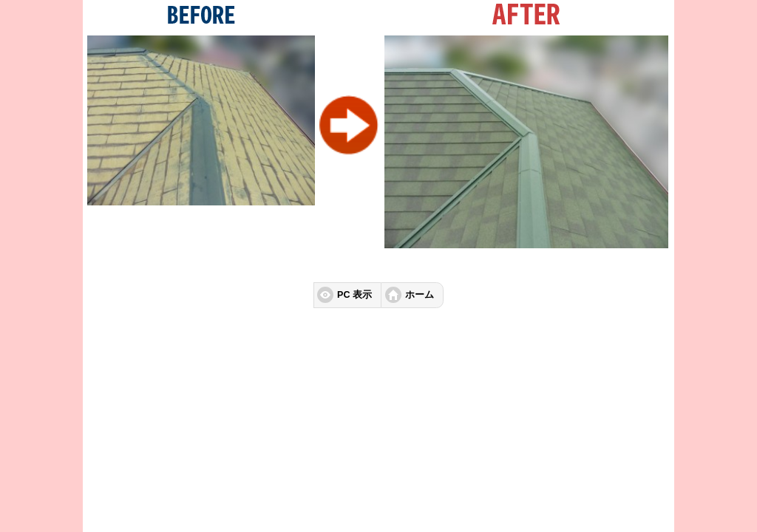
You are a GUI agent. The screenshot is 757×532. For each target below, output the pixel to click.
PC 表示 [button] (354, 295)
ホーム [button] (420, 295)
